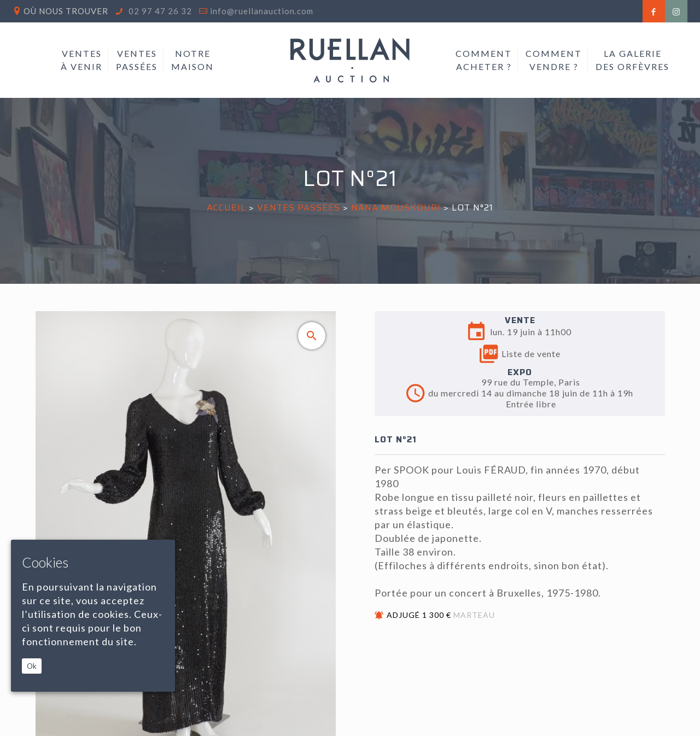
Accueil (226, 208)
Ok (32, 666)
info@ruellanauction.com (262, 11)
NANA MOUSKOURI (397, 208)
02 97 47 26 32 (159, 11)
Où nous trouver (66, 11)
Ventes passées (299, 208)
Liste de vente (520, 354)
